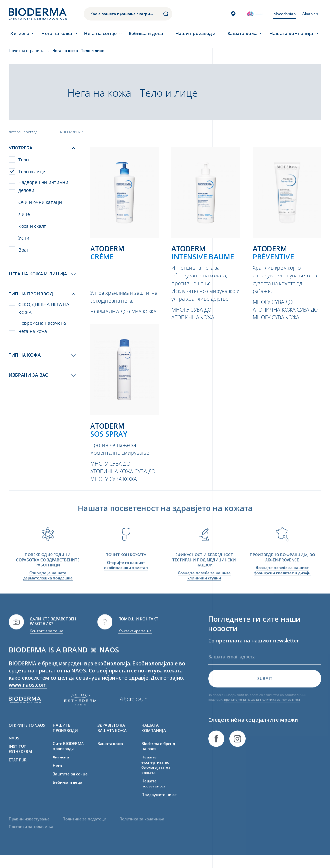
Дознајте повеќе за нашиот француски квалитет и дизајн (282, 579)
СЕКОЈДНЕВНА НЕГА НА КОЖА (44, 308)
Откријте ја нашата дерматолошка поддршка (48, 584)
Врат (24, 250)
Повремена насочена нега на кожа (42, 327)
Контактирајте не (46, 639)
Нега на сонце (100, 33)
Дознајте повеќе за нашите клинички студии (204, 584)
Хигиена (20, 33)
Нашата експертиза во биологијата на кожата (156, 773)
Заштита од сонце (70, 782)
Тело (24, 160)
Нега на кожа (57, 33)
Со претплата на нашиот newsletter (254, 649)
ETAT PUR (18, 769)
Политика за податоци (84, 828)
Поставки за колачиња (31, 835)
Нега (57, 774)
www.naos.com (28, 693)
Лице (24, 214)
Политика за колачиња (142, 828)
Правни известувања (29, 828)
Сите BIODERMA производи (68, 755)
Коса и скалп (33, 226)
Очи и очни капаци (40, 202)
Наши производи (195, 33)
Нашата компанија (291, 33)
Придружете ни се (159, 803)
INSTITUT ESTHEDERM (20, 758)
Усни (24, 238)
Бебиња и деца (146, 33)
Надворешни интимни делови (43, 186)
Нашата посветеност (154, 792)
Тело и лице (32, 172)
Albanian (310, 14)
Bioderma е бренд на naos (158, 755)
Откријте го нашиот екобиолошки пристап (126, 574)
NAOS (14, 747)
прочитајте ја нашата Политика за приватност (262, 708)
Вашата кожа (242, 33)
